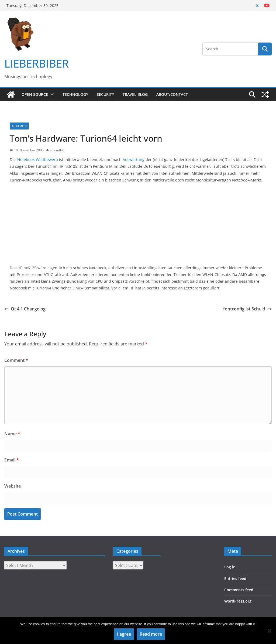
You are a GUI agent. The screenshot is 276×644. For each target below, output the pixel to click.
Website (13, 486)
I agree (124, 634)
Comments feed (239, 590)
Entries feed (235, 578)
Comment (16, 360)
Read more (151, 634)
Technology (75, 94)
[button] (51, 94)
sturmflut (57, 150)
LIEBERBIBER (37, 63)
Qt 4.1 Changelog (25, 309)
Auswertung (134, 160)
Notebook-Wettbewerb (38, 160)
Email (12, 460)
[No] (269, 631)
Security (105, 94)
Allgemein (19, 126)
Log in (230, 567)
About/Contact (172, 94)
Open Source (35, 94)
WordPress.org (238, 601)
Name (12, 434)
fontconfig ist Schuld (247, 309)
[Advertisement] (138, 227)
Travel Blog (135, 94)
